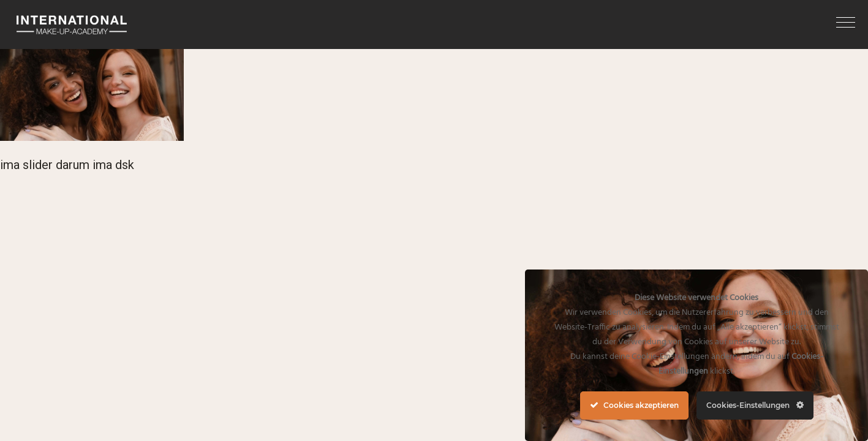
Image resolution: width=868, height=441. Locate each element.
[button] (846, 22)
